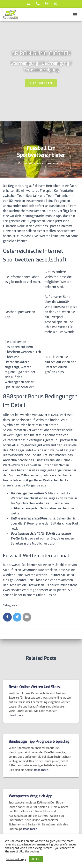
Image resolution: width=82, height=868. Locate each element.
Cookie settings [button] (16, 859)
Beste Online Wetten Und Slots (34, 687)
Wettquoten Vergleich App (30, 796)
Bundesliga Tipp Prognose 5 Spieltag (39, 742)
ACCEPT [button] (36, 859)
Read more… (18, 715)
